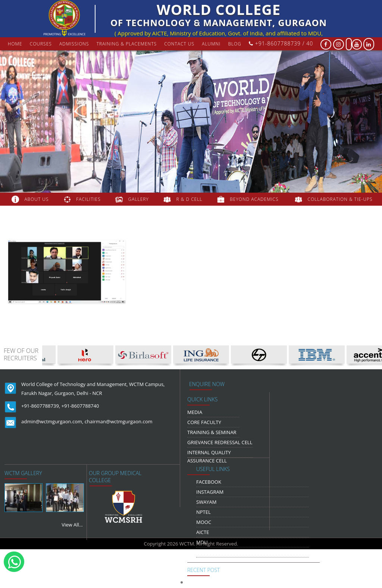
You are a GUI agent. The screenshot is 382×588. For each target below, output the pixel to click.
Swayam (206, 502)
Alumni (211, 44)
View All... (72, 525)
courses (41, 44)
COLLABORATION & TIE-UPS (340, 199)
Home (15, 44)
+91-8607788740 (80, 406)
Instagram (210, 492)
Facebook (209, 482)
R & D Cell (190, 199)
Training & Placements (127, 44)
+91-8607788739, (41, 406)
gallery (139, 199)
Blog (235, 44)
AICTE (203, 532)
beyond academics (255, 199)
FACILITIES (88, 199)
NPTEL (203, 512)
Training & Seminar (212, 432)
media (195, 412)
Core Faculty (204, 422)
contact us (179, 44)
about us (36, 199)
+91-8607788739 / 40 (281, 43)
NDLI (202, 552)
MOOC (204, 522)
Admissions (74, 44)
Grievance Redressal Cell (220, 442)
